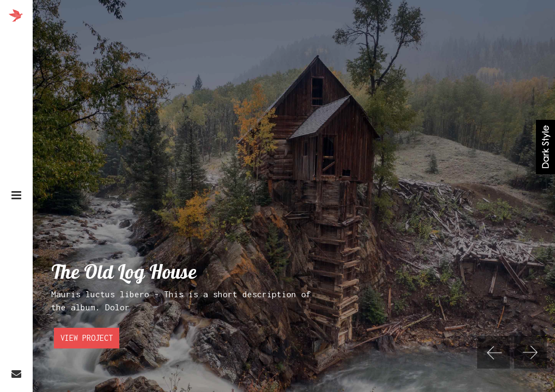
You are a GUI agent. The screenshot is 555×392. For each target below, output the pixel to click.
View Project (87, 339)
